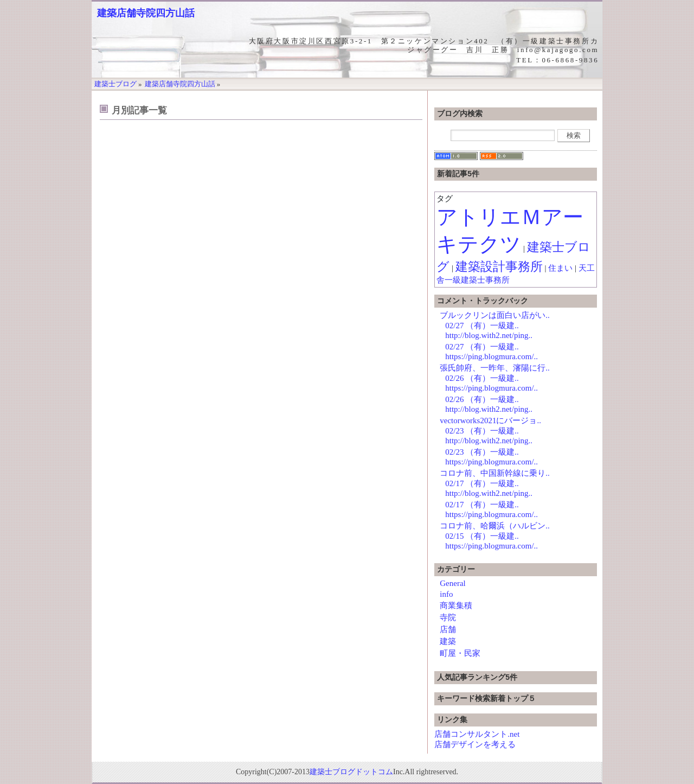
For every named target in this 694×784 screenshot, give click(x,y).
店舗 (448, 629)
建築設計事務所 (499, 267)
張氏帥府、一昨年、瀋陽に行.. (495, 368)
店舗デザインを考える (475, 744)
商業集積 (456, 605)
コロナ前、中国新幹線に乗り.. (495, 473)
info (446, 594)
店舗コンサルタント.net (477, 734)
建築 (448, 641)
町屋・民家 (460, 653)
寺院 (448, 617)
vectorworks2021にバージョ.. (490, 420)
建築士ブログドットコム (351, 772)
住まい (560, 268)
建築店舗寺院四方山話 (146, 13)
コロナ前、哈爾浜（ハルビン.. (495, 526)
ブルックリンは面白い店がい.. (495, 315)
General (452, 583)
